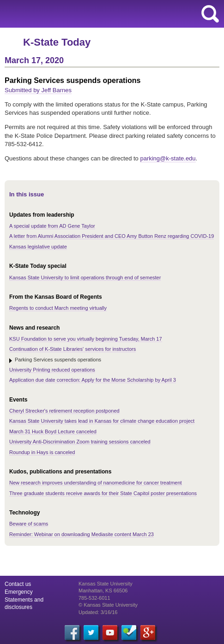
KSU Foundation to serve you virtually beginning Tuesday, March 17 (86, 339)
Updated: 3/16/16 (98, 612)
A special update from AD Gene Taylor (52, 226)
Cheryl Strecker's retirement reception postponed (64, 411)
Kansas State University (84, 14)
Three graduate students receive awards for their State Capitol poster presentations (103, 493)
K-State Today (57, 42)
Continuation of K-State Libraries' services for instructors (73, 349)
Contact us (18, 584)
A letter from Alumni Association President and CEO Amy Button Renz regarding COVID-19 (112, 236)
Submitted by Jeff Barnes (38, 90)
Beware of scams (29, 524)
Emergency (19, 592)
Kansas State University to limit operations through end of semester (85, 278)
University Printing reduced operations (52, 370)
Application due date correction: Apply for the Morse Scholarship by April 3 (93, 380)
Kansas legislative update (38, 247)
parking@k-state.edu (168, 158)
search (210, 14)
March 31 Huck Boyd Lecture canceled (53, 431)
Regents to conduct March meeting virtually (58, 308)
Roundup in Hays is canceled (42, 452)
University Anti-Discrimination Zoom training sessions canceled (80, 442)
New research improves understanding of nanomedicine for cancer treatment (96, 483)
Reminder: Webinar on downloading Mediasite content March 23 (82, 534)
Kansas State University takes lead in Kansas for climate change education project (102, 421)
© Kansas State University (108, 605)
